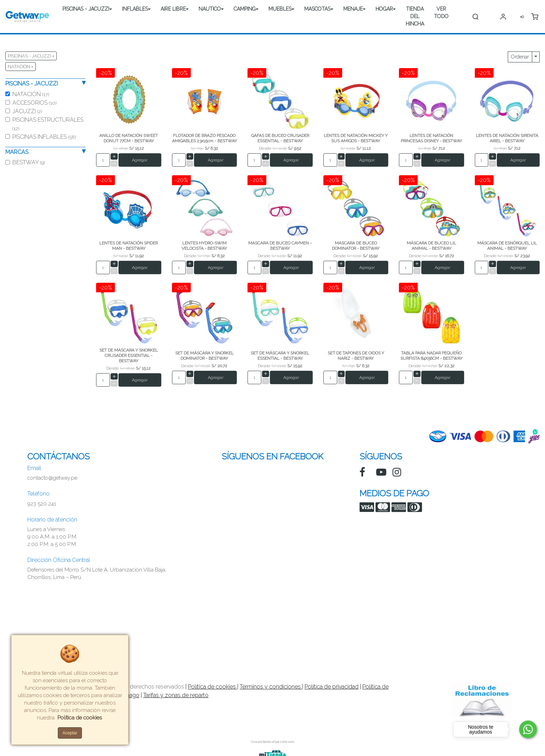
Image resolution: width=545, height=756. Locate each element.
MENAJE (353, 9)
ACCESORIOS (34, 103)
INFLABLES (135, 9)
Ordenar (520, 57)
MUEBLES (280, 9)
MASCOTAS (317, 9)
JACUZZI (27, 111)
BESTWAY (29, 162)
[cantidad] (103, 160)
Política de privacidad (332, 687)
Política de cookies (213, 687)
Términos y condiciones (271, 687)
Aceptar (70, 733)
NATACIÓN (31, 94)
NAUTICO (210, 9)
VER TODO (441, 13)
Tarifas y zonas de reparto (176, 695)
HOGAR (384, 9)
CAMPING (245, 9)
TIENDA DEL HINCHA (415, 16)
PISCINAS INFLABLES (44, 137)
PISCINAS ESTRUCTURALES (48, 124)
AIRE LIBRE (173, 9)
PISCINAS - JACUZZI (86, 9)
